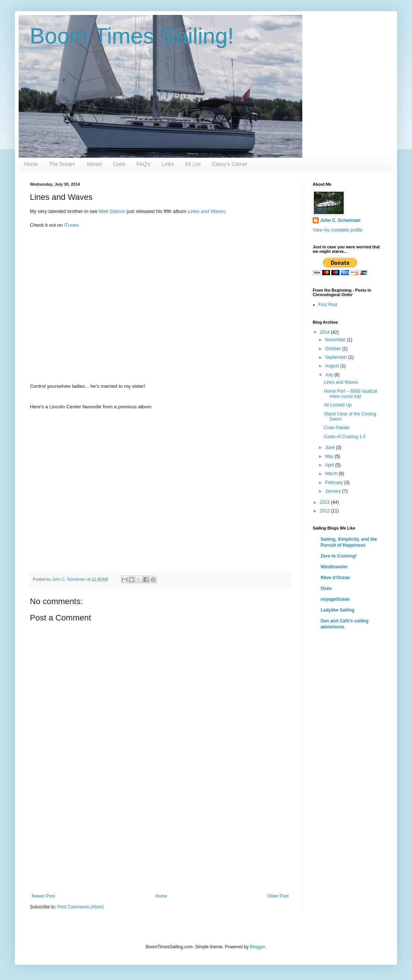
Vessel (94, 164)
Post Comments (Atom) (80, 907)
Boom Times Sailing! (132, 36)
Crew (119, 164)
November (336, 340)
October (334, 349)
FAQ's (143, 164)
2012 (325, 511)
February (335, 483)
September (337, 357)
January (334, 491)
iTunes (71, 225)
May (330, 456)
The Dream (62, 164)
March (332, 474)
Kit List (193, 164)
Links (168, 164)
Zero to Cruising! (339, 556)
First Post (328, 305)
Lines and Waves (341, 382)
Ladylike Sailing (338, 610)
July (330, 375)
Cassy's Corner (230, 164)
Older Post (278, 896)
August (333, 366)
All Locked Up (338, 405)
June (330, 447)
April (330, 465)
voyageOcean (335, 599)
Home (31, 164)
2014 (325, 332)
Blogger (257, 947)
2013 (325, 502)
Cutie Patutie (337, 428)
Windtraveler (334, 567)
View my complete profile (338, 230)
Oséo (326, 588)
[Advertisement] (160, 838)
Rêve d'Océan (335, 578)
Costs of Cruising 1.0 (345, 437)
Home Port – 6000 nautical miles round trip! (350, 394)
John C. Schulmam (340, 220)
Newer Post (43, 896)
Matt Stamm (112, 211)
